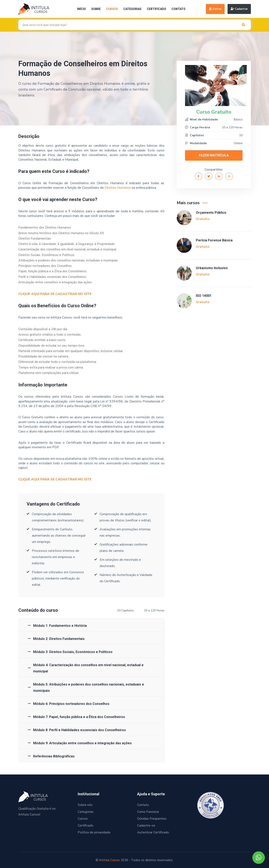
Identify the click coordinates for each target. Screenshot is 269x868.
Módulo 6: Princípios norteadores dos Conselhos (71, 704)
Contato (178, 9)
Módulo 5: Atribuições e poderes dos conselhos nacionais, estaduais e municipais (89, 688)
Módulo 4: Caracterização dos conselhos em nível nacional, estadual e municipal (88, 668)
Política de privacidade (94, 832)
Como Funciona (148, 812)
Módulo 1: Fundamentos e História (60, 626)
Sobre (96, 9)
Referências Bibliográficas (54, 756)
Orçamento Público (211, 213)
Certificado (156, 9)
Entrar (215, 9)
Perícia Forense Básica (214, 240)
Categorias (132, 9)
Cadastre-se (146, 826)
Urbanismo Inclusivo (212, 268)
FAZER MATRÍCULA (214, 155)
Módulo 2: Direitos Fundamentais (59, 639)
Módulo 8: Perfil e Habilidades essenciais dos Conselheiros (79, 730)
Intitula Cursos (109, 860)
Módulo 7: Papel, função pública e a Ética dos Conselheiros (79, 717)
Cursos (112, 9)
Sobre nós (85, 805)
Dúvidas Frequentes (152, 819)
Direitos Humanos (118, 188)
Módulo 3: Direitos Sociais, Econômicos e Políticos (73, 652)
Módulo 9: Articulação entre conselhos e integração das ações (82, 743)
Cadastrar (239, 9)
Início (81, 9)
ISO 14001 (204, 296)
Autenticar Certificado (153, 832)
